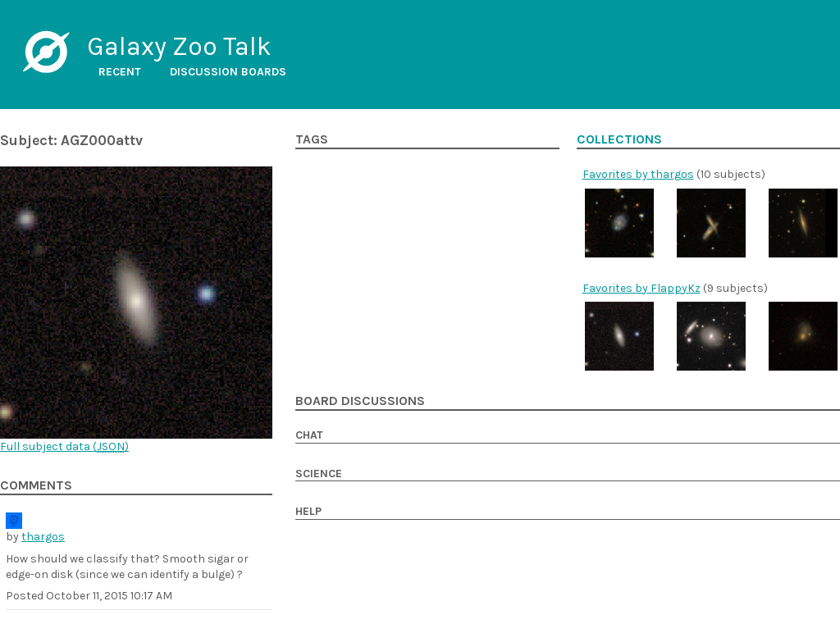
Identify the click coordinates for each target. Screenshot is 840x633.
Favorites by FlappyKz (641, 288)
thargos (43, 537)
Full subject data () (64, 446)
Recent (120, 72)
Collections (619, 139)
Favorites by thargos (638, 174)
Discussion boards (228, 72)
